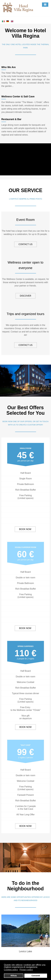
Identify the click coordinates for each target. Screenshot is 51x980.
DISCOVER (26, 296)
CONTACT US (26, 244)
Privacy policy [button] (26, 970)
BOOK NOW (25, 529)
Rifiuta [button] (14, 976)
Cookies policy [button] (11, 970)
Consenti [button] (36, 976)
